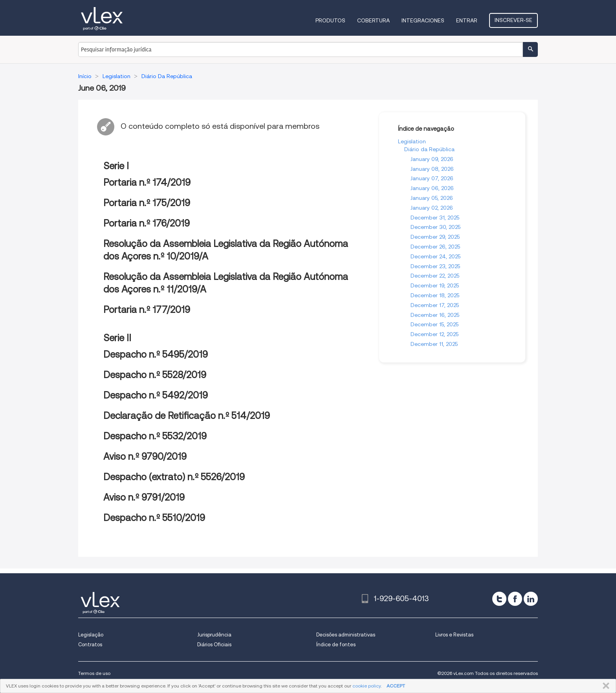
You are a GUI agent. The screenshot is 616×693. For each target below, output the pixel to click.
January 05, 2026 (432, 198)
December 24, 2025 (435, 256)
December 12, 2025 (434, 334)
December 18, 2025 (435, 295)
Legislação (91, 635)
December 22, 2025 (435, 276)
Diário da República (429, 149)
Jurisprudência (214, 635)
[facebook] (515, 599)
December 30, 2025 (435, 227)
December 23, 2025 (435, 266)
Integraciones (423, 20)
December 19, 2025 (435, 285)
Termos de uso (94, 673)
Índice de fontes (336, 645)
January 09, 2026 (432, 159)
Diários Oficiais (214, 645)
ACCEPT (396, 686)
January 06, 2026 (432, 188)
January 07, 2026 (432, 178)
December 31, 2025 (435, 218)
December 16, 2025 (435, 315)
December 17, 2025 (435, 305)
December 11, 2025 (434, 344)
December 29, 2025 (435, 237)
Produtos (330, 20)
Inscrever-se (513, 20)
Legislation (412, 141)
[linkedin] (531, 599)
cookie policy (367, 686)
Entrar (467, 20)
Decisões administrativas (346, 635)
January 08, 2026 (432, 169)
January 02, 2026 (432, 208)
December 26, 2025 (435, 247)
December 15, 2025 (434, 324)
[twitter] (499, 599)
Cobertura (373, 20)
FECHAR (604, 686)
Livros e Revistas (454, 635)
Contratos (90, 645)
